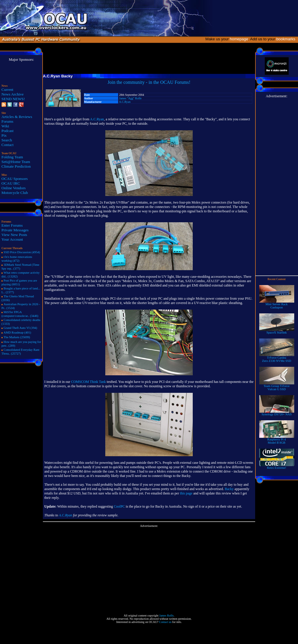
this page (186, 493)
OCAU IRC (11, 183)
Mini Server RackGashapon (277, 304)
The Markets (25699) (17, 337)
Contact (7, 145)
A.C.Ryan (125, 102)
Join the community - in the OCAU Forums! (149, 82)
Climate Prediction (16, 166)
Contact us (165, 622)
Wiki (5, 126)
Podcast (7, 131)
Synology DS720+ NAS (277, 413)
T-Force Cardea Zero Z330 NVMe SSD (277, 358)
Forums (7, 121)
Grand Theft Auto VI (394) (20, 328)
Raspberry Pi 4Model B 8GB (277, 440)
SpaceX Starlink (277, 331)
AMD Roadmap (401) (17, 333)
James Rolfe (166, 616)
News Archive (13, 94)
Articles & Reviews (17, 117)
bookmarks (287, 39)
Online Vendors (14, 188)
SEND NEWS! (13, 99)
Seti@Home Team (16, 162)
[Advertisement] (149, 568)
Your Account (12, 239)
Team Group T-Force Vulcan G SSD (277, 386)
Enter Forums (12, 225)
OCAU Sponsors (15, 179)
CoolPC (119, 506)
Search (7, 140)
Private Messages (15, 230)
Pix (4, 135)
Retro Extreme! (277, 466)
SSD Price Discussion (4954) (22, 252)
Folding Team (12, 157)
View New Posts (14, 235)
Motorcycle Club (15, 193)
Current (7, 90)
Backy (229, 489)
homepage (239, 39)
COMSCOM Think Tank (88, 382)
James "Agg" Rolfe (130, 98)
